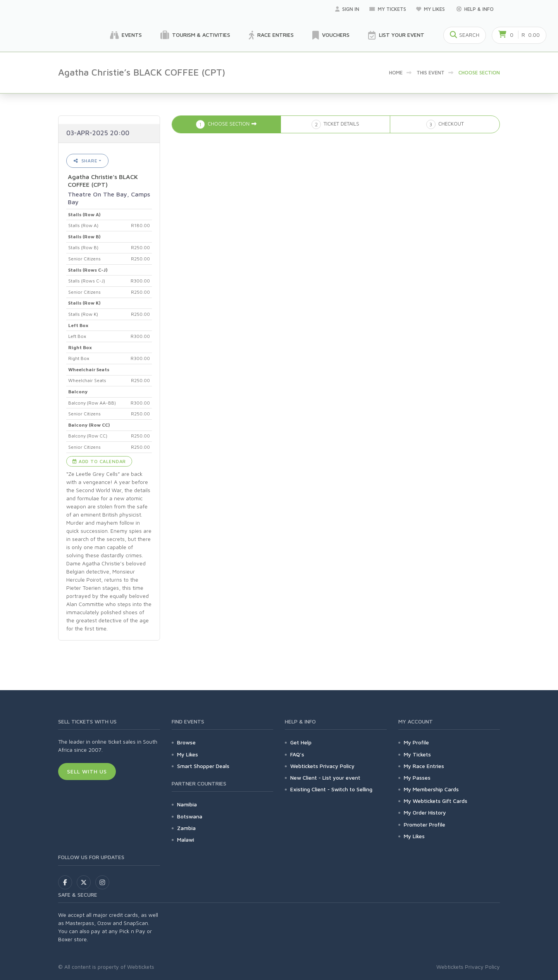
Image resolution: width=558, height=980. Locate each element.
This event (431, 72)
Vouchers (331, 35)
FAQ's (297, 754)
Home (396, 72)
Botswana (190, 816)
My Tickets (388, 9)
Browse (186, 742)
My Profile (416, 742)
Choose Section (479, 72)
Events (126, 35)
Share (86, 161)
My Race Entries (424, 766)
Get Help (301, 742)
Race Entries (271, 35)
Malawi (186, 840)
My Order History (425, 812)
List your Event (396, 35)
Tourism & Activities (195, 35)
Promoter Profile (425, 824)
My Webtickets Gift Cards (436, 801)
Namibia (187, 804)
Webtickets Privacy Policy (322, 766)
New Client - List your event (325, 778)
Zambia (186, 828)
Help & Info (475, 9)
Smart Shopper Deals (203, 766)
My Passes (417, 778)
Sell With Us (87, 771)
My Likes (431, 9)
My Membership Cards (431, 789)
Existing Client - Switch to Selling (331, 789)
